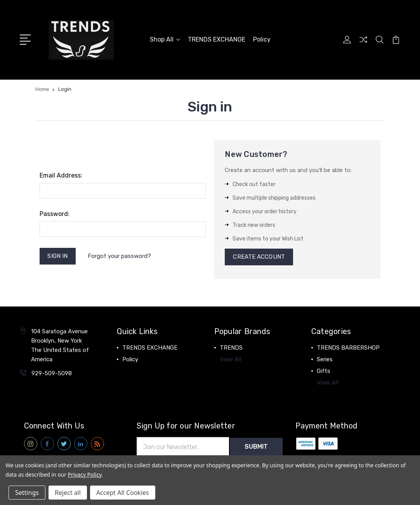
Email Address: (61, 175)
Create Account (259, 257)
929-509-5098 (52, 374)
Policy (262, 39)
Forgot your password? (119, 256)
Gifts (324, 371)
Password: (55, 214)
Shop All (165, 39)
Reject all (68, 493)
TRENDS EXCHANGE (217, 39)
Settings (27, 493)
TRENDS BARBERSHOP (348, 348)
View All (231, 360)
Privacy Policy (85, 475)
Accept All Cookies (123, 493)
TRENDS (231, 348)
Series (325, 360)
